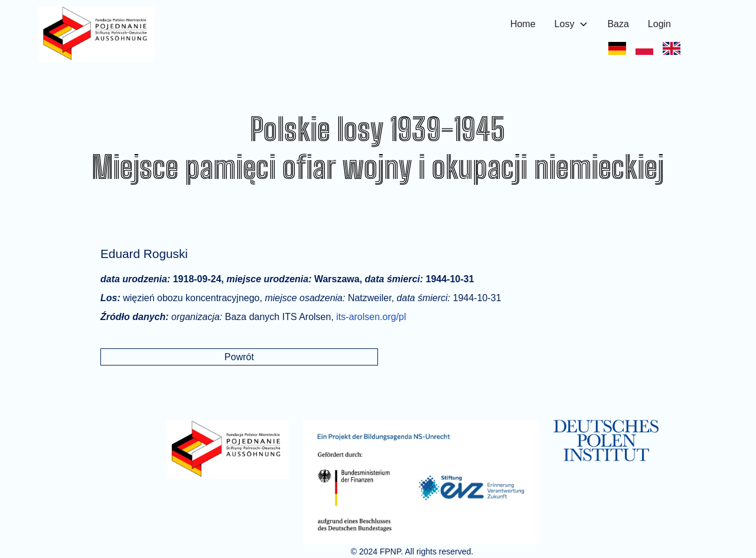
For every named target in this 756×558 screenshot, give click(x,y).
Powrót (239, 357)
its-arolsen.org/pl (371, 317)
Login (659, 24)
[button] (572, 24)
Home (523, 24)
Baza (618, 24)
